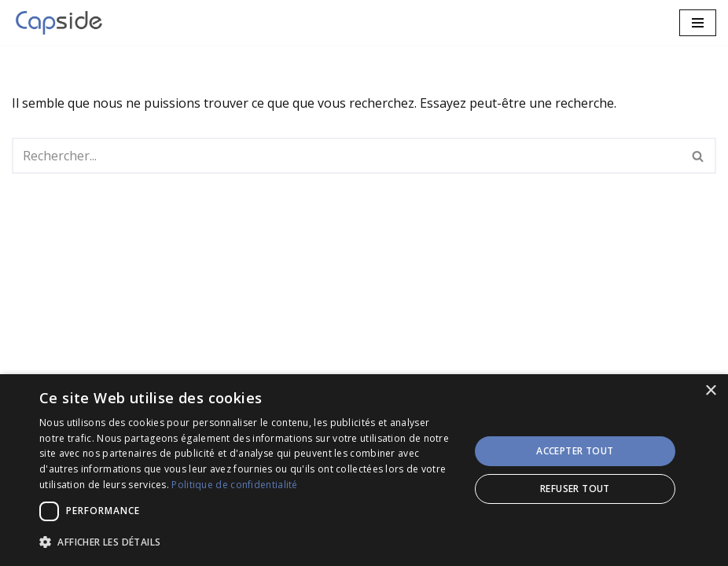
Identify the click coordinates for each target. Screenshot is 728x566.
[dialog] (364, 470)
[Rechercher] (346, 156)
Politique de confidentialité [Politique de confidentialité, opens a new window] (234, 485)
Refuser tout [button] (575, 489)
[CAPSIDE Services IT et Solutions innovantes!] (63, 23)
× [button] (710, 391)
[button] (248, 542)
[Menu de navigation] (698, 23)
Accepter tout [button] (575, 451)
